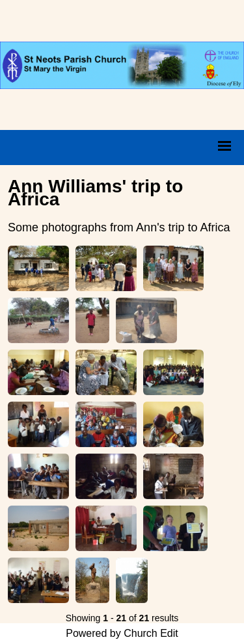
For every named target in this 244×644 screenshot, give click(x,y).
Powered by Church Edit (122, 633)
